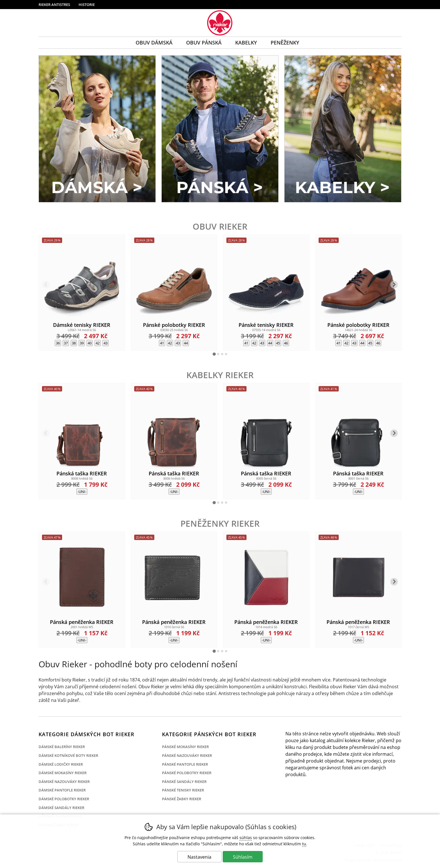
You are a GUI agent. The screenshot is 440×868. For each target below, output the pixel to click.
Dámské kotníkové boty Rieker (68, 755)
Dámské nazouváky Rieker (64, 782)
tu (304, 844)
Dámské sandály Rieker (61, 808)
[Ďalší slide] (394, 285)
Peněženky (285, 43)
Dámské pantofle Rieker (62, 790)
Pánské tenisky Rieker (183, 790)
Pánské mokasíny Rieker (185, 747)
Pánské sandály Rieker (184, 782)
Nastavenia (199, 857)
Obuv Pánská (204, 43)
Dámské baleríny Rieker (62, 747)
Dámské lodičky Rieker (61, 764)
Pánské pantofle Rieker (185, 764)
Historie (87, 5)
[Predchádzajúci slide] (46, 285)
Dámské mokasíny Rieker (63, 773)
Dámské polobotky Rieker (64, 799)
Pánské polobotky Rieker (187, 773)
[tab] (214, 354)
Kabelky (246, 43)
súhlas (246, 838)
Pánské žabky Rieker (182, 799)
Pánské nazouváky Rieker (187, 755)
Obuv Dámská (154, 43)
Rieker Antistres (54, 5)
